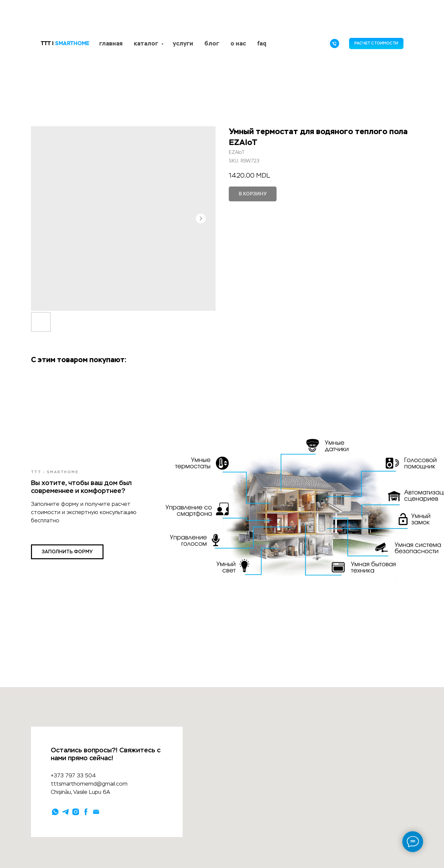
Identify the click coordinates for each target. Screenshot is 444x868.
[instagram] (76, 812)
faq (262, 43)
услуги (183, 43)
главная (111, 43)
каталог (147, 43)
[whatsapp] (55, 812)
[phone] (335, 43)
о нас (238, 43)
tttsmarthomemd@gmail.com (89, 784)
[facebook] (86, 812)
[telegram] (65, 812)
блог (212, 43)
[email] (96, 812)
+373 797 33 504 (73, 776)
